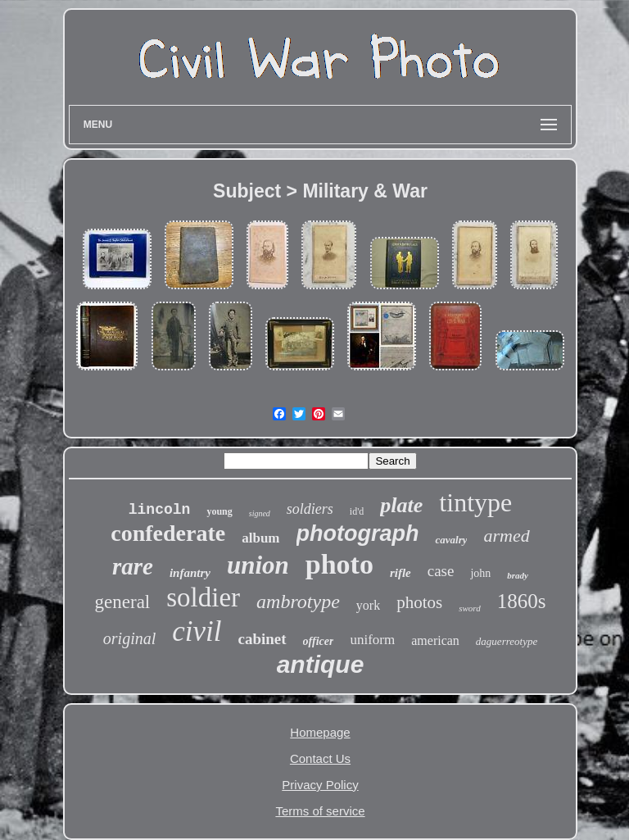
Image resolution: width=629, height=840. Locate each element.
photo (339, 564)
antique (321, 664)
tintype (475, 502)
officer (319, 641)
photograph (358, 534)
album (260, 538)
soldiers (310, 509)
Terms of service (320, 811)
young (219, 511)
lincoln (160, 510)
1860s (522, 601)
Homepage (320, 732)
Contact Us (320, 758)
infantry (190, 573)
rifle (400, 573)
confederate (168, 533)
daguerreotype (507, 641)
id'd (357, 511)
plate (401, 505)
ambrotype (298, 602)
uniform (372, 640)
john (480, 573)
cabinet (262, 639)
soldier (203, 597)
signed (260, 513)
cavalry (451, 540)
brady (518, 575)
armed (506, 536)
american (435, 640)
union (258, 565)
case (441, 571)
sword (470, 608)
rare (133, 566)
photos (419, 602)
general (123, 602)
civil (197, 631)
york (368, 605)
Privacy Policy (320, 785)
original (129, 638)
